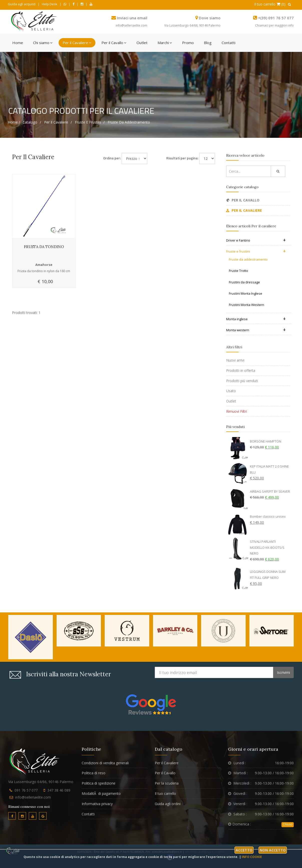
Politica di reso (94, 773)
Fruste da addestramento (129, 122)
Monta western (256, 330)
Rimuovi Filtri (237, 411)
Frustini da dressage (244, 282)
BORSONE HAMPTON (266, 441)
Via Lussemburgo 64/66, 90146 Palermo (192, 25)
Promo (188, 43)
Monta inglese (256, 319)
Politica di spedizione (99, 783)
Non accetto (273, 850)
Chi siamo (43, 43)
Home (18, 43)
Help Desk (50, 4)
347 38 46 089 (59, 790)
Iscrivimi (283, 672)
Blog (208, 43)
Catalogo (30, 122)
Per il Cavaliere (77, 43)
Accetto (244, 850)
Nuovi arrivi (235, 360)
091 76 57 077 (26, 790)
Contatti (229, 43)
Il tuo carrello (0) (270, 4)
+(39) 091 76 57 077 (276, 18)
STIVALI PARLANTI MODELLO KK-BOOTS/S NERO (267, 548)
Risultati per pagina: (182, 158)
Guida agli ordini (168, 804)
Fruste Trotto (239, 271)
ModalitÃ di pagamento (101, 793)
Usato (231, 391)
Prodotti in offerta (241, 370)
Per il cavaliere (56, 122)
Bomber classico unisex (268, 516)
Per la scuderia (167, 783)
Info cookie (252, 857)
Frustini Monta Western (247, 305)
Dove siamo (210, 18)
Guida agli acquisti (22, 4)
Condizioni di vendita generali (105, 763)
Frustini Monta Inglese (246, 293)
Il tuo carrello (165, 793)
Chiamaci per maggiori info (274, 25)
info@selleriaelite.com (131, 25)
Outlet (142, 43)
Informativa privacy (97, 804)
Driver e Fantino (256, 240)
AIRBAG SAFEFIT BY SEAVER (270, 491)
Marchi (165, 43)
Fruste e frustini (88, 122)
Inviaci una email (132, 18)
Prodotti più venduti (242, 381)
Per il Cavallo (114, 43)
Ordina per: (112, 158)
